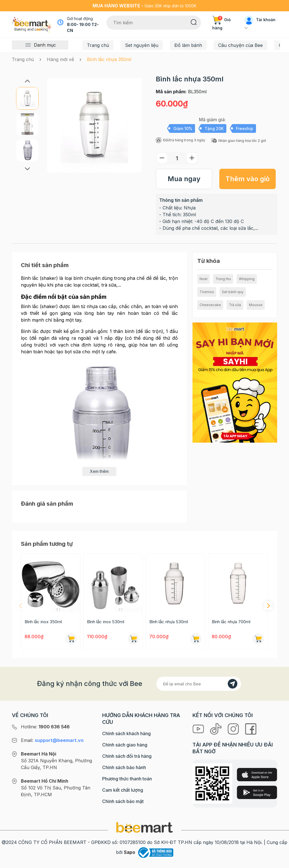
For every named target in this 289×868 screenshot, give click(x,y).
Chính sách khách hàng (126, 733)
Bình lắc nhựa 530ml (169, 622)
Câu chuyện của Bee (240, 45)
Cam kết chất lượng (123, 790)
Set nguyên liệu (142, 45)
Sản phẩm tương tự (47, 544)
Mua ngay (184, 179)
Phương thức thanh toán (127, 779)
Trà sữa (235, 305)
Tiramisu (207, 292)
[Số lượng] (177, 158)
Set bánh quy (233, 292)
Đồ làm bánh (188, 45)
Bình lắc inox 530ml (106, 622)
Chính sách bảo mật (123, 801)
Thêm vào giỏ (248, 179)
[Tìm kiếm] (194, 22)
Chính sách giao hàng (125, 745)
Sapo (130, 852)
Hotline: (45, 727)
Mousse (256, 305)
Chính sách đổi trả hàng (127, 756)
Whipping (247, 279)
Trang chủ (98, 45)
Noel (203, 279)
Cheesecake (210, 305)
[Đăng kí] (233, 684)
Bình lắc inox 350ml (43, 622)
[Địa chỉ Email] (199, 684)
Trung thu (223, 279)
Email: (52, 740)
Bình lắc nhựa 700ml (231, 622)
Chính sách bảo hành (124, 767)
